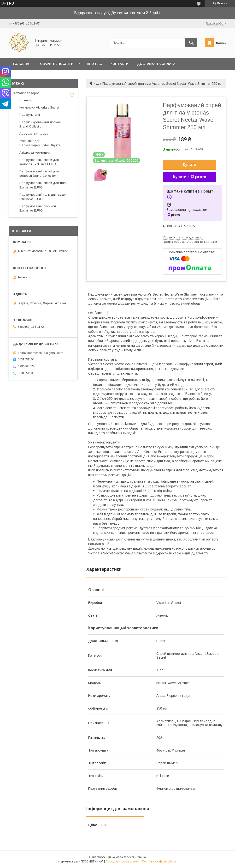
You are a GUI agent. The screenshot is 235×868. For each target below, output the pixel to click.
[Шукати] (191, 43)
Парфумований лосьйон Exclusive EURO (38, 208)
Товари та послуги (56, 64)
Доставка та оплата (156, 64)
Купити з (189, 177)
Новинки (26, 100)
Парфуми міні (30, 115)
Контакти (120, 64)
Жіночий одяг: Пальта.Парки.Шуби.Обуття (40, 143)
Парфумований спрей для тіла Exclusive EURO (43, 185)
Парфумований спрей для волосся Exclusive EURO (39, 162)
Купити (190, 165)
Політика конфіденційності (160, 862)
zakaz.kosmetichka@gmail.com (41, 353)
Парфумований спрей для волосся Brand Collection (39, 173)
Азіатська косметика (35, 153)
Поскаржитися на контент (123, 862)
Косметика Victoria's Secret (39, 107)
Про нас (94, 64)
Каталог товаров (26, 93)
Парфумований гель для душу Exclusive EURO (43, 197)
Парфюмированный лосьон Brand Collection (40, 124)
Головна (21, 64)
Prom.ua (140, 857)
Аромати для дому (34, 134)
